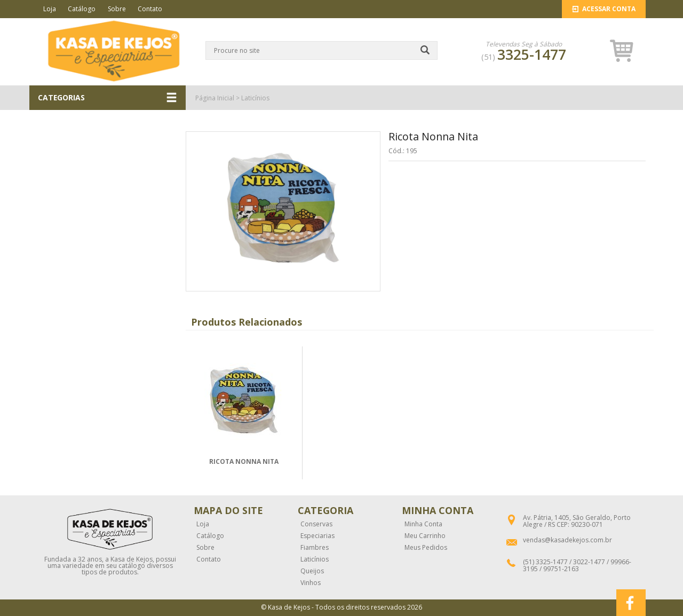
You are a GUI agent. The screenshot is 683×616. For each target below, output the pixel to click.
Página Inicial (215, 98)
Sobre (117, 9)
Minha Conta (423, 524)
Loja (50, 9)
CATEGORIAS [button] (108, 98)
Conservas (316, 524)
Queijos (312, 571)
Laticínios (255, 98)
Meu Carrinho (425, 536)
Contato (150, 9)
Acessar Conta (604, 9)
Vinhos (311, 583)
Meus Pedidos (426, 548)
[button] (622, 51)
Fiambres (315, 548)
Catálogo (82, 9)
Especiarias (317, 536)
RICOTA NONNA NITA (244, 461)
